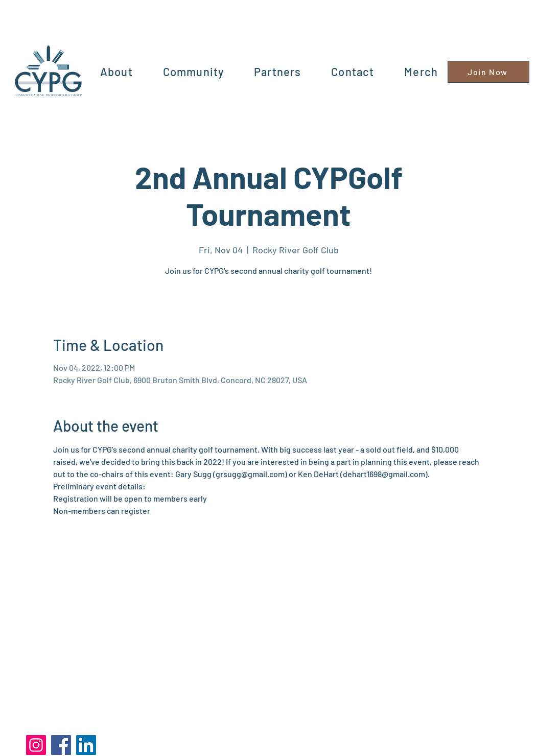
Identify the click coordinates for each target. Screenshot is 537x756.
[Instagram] (36, 745)
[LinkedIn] (86, 745)
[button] (193, 72)
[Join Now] (488, 72)
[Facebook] (61, 745)
